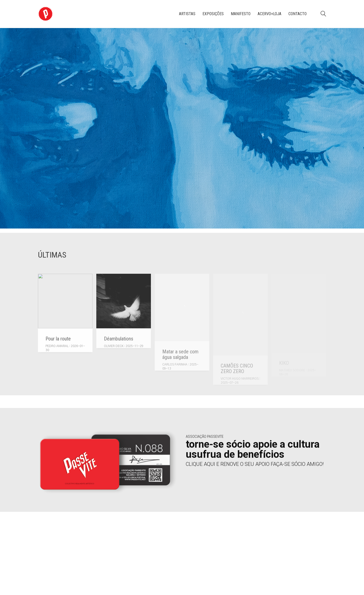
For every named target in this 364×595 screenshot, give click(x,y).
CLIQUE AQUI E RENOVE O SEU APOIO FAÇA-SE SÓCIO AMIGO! (255, 464)
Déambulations (119, 339)
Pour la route (58, 339)
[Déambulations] (124, 301)
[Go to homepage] (45, 14)
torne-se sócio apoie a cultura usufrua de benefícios (253, 449)
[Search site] (323, 14)
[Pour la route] (65, 301)
